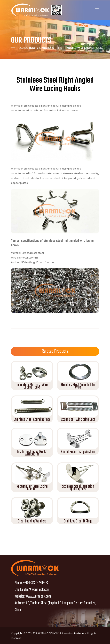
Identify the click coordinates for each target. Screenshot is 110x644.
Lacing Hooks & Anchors (36, 48)
